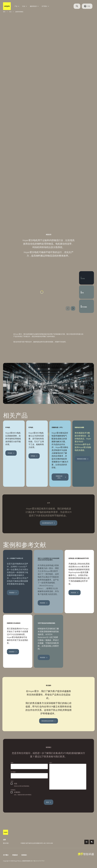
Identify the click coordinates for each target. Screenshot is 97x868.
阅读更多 (12, 593)
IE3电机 (33, 456)
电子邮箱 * (13, 772)
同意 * (12, 781)
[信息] (68, 777)
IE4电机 (10, 453)
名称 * (12, 763)
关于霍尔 (45, 6)
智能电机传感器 (82, 459)
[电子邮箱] (29, 776)
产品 (17, 6)
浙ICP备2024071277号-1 (38, 861)
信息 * (51, 763)
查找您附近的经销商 (47, 721)
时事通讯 (13, 790)
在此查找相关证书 (47, 523)
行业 (25, 6)
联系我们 (24, 855)
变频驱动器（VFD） (59, 477)
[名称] (29, 766)
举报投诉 (15, 855)
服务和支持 (34, 6)
